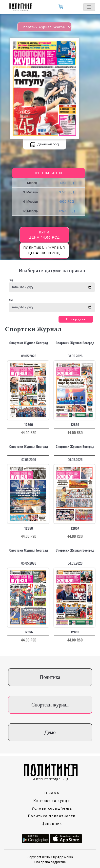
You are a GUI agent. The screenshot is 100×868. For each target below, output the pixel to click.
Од (11, 280)
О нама (52, 793)
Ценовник (52, 824)
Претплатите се (49, 173)
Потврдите (76, 319)
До (11, 300)
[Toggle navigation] (89, 7)
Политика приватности (52, 816)
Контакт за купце (52, 801)
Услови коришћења (52, 808)
